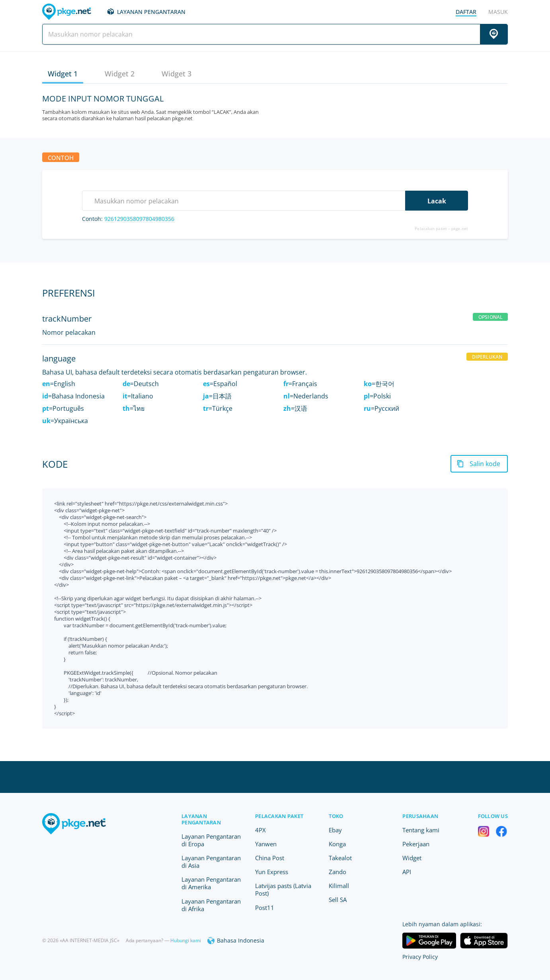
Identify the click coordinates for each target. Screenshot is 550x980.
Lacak (437, 201)
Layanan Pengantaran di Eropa (211, 840)
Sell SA (338, 900)
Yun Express (272, 872)
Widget (412, 858)
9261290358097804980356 (139, 219)
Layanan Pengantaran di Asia (211, 862)
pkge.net (460, 228)
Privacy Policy (420, 957)
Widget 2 (120, 74)
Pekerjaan (416, 844)
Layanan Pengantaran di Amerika (211, 883)
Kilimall (339, 886)
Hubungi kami (186, 940)
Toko (336, 816)
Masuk (498, 12)
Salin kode (485, 464)
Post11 (265, 908)
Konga (337, 844)
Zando (337, 872)
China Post (270, 858)
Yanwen (266, 844)
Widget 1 (63, 74)
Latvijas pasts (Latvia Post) (283, 889)
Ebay (335, 830)
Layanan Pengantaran (151, 12)
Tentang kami (421, 830)
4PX (260, 830)
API (407, 872)
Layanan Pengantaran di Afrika (211, 905)
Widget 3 (177, 74)
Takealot (340, 858)
